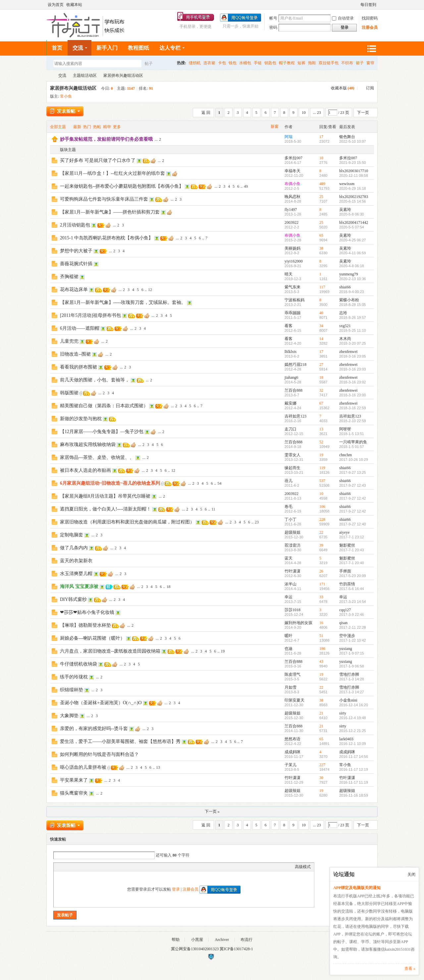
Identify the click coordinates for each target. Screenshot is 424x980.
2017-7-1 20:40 (352, 563)
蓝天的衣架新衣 (76, 561)
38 (321, 248)
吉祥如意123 (295, 416)
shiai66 (345, 287)
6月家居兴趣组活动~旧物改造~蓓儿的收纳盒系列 (110, 483)
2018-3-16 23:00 (353, 395)
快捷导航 (371, 49)
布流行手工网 (49, 76)
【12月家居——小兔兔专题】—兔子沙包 (102, 432)
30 (321, 778)
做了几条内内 (74, 548)
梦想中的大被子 (76, 251)
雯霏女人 (292, 455)
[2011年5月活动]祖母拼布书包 (90, 315)
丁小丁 (291, 519)
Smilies (107, 867)
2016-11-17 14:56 (354, 757)
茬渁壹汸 (292, 545)
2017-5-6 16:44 (352, 589)
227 (322, 765)
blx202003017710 (354, 171)
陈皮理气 (292, 674)
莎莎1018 (292, 610)
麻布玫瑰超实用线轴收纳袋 (88, 444)
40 (321, 313)
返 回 (206, 113)
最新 (77, 127)
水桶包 (245, 63)
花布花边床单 (74, 290)
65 (321, 235)
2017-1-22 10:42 (353, 640)
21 (321, 713)
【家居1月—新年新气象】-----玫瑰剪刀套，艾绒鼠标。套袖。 (123, 302)
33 (321, 597)
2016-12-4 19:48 (353, 718)
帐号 (273, 18)
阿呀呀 (345, 429)
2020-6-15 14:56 (353, 201)
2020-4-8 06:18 (352, 266)
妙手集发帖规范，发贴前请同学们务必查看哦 (106, 139)
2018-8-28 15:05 (353, 305)
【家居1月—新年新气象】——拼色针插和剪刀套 (110, 212)
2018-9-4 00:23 (352, 292)
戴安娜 (291, 403)
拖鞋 (312, 63)
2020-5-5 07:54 (352, 227)
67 (321, 403)
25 (321, 197)
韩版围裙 (69, 393)
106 (322, 507)
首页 (57, 48)
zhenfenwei (348, 352)
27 (321, 365)
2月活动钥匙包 (75, 225)
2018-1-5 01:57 (352, 447)
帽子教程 (287, 63)
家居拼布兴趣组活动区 (123, 75)
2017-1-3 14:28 (352, 679)
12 (150, 290)
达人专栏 (170, 48)
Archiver (222, 940)
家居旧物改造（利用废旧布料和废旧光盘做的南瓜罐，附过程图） (127, 522)
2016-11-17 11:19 (354, 782)
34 (321, 326)
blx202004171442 (354, 222)
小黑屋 (197, 940)
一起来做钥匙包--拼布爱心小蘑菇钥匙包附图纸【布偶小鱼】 (122, 186)
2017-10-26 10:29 (354, 460)
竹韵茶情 (347, 584)
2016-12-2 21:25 (353, 731)
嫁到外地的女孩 (298, 623)
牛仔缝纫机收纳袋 (79, 664)
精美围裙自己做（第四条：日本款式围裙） (104, 406)
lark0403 (346, 739)
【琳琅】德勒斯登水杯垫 (85, 625)
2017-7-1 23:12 (352, 537)
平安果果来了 (74, 780)
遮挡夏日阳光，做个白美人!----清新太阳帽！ (106, 509)
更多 (117, 127)
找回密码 (370, 18)
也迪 (289, 649)
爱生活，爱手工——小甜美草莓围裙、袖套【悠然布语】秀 (120, 741)
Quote (90, 867)
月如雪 (291, 687)
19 (321, 455)
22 (321, 532)
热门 (87, 127)
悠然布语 (292, 739)
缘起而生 (292, 468)
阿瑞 (289, 137)
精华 (107, 127)
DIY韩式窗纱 (73, 599)
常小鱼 (66, 96)
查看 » (410, 968)
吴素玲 (345, 210)
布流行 (246, 940)
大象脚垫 (69, 716)
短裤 (301, 63)
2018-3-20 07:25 (353, 343)
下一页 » (212, 811)
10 (304, 113)
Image (74, 867)
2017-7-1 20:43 (352, 550)
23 (257, 522)
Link (82, 867)
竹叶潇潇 (292, 571)
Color (65, 867)
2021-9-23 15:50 (353, 163)
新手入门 (107, 48)
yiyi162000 (294, 261)
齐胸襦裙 (69, 277)
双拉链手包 (329, 63)
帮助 (176, 940)
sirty (343, 713)
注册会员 (370, 27)
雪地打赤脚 (349, 674)
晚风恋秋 (292, 197)
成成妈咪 (292, 752)
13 (321, 429)
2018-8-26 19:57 (353, 318)
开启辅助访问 (357, 4)
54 (220, 483)
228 (322, 519)
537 (322, 481)
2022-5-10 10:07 (353, 141)
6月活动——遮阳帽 (80, 328)
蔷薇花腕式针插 (76, 264)
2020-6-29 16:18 (353, 188)
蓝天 (289, 558)
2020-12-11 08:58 (354, 175)
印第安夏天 (294, 700)
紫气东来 (292, 287)
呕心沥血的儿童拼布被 (83, 767)
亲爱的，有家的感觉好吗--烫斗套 (94, 729)
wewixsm (347, 184)
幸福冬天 (292, 171)
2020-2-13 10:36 (353, 279)
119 (322, 468)
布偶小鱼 (292, 184)
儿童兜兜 (69, 341)
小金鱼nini (348, 700)
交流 (78, 48)
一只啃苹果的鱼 (353, 442)
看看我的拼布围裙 (79, 367)
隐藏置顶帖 (275, 139)
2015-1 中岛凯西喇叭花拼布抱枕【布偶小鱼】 (106, 238)
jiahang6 (291, 377)
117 (322, 287)
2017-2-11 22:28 (353, 627)
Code (98, 867)
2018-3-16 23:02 (353, 382)
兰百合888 (293, 390)
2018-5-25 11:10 (353, 330)
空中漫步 (347, 636)
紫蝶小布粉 (349, 300)
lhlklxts (291, 352)
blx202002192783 (354, 197)
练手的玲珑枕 (74, 677)
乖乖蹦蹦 (292, 313)
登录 (176, 889)
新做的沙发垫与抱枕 (81, 419)
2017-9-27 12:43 (353, 485)
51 (321, 636)
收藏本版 (343, 88)
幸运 (289, 597)
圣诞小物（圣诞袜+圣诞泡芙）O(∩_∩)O (101, 703)
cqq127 (345, 610)
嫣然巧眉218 (295, 365)
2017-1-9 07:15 (352, 653)
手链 (258, 63)
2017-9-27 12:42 (353, 498)
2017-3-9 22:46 (352, 614)
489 (322, 184)
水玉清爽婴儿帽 (76, 574)
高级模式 (303, 867)
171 (322, 584)
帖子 (149, 64)
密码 (273, 27)
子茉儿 (291, 765)
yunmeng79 (349, 274)
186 (322, 649)
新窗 (275, 126)
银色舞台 (347, 137)
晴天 (289, 274)
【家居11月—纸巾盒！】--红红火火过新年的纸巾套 (112, 173)
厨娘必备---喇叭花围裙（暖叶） (92, 638)
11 (213, 509)
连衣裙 (209, 63)
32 (321, 390)
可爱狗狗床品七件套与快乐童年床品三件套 (104, 199)
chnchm (345, 455)
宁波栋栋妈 (294, 300)
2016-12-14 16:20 (354, 705)
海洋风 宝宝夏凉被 (79, 587)
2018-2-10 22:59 (353, 421)
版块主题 (68, 150)
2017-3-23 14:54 (353, 602)
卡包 (222, 63)
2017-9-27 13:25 (353, 472)
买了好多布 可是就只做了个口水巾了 (98, 160)
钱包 (233, 63)
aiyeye (344, 532)
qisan (343, 623)
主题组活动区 (85, 75)
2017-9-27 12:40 (353, 524)
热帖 (97, 127)
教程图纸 (138, 48)
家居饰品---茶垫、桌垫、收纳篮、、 (97, 457)
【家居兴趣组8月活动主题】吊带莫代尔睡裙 (105, 496)
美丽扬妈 (292, 248)
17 (321, 137)
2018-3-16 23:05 (353, 356)
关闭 (411, 874)
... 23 (317, 113)
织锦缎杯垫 (72, 690)
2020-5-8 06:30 (352, 214)
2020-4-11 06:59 (353, 253)
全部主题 (58, 127)
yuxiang (346, 649)
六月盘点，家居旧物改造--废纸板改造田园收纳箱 (110, 651)
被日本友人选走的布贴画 (85, 470)
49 (246, 186)
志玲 (343, 313)
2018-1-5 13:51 (352, 434)
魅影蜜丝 (347, 545)
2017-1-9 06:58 (352, 666)
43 (321, 661)
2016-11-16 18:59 (354, 795)
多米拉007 (293, 158)
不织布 (347, 63)
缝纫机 (195, 63)
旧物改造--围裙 (75, 354)
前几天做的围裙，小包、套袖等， (95, 380)
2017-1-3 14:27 (352, 692)
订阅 (370, 88)
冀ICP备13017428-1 (236, 949)
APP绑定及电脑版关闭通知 (357, 888)
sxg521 (345, 326)
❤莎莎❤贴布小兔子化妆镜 (87, 612)
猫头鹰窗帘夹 (74, 793)
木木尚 (345, 339)
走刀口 (291, 429)
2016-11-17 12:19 (354, 769)
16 (321, 623)
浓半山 (291, 584)
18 (321, 377)
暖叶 (289, 636)
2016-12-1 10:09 (353, 744)
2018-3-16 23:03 (353, 369)
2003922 (291, 222)
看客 (289, 326)
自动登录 (343, 18)
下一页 (363, 113)
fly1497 (291, 210)
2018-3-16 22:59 (353, 408)
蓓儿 (289, 481)
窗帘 (370, 63)
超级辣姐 (292, 532)
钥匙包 (270, 63)
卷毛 (289, 507)
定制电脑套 (72, 535)
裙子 (360, 63)
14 (321, 339)
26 (321, 571)
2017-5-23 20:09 (353, 576)
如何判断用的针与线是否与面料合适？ (99, 754)
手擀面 (345, 571)
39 (321, 545)
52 (321, 442)
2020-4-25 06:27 (353, 240)
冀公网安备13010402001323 (195, 949)
